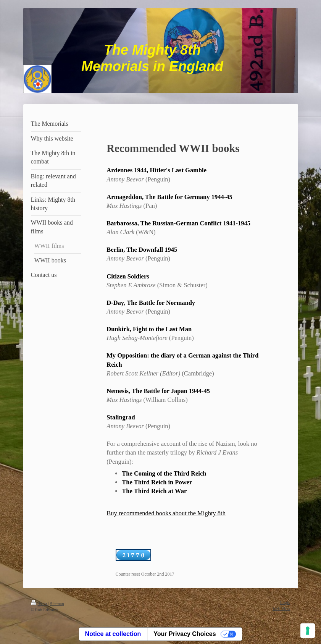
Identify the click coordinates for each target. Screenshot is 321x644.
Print (40, 604)
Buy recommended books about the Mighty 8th (166, 513)
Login (285, 602)
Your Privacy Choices (185, 634)
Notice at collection (113, 634)
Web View (281, 608)
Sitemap (57, 604)
